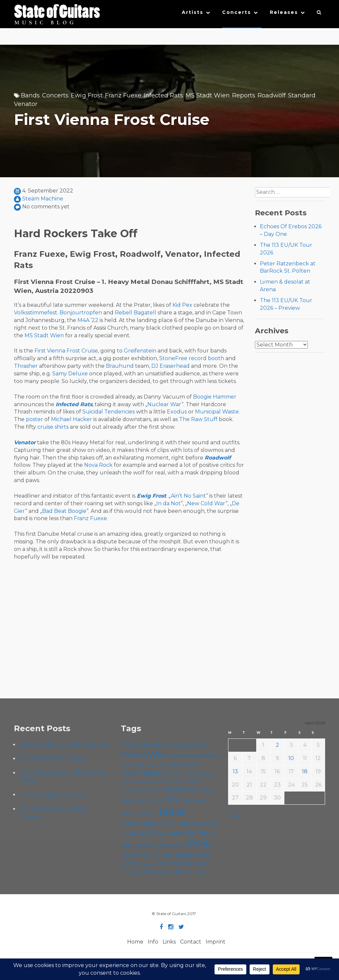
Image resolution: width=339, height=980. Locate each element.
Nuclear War (164, 404)
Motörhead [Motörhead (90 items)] (137, 823)
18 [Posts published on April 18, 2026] (305, 771)
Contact (191, 942)
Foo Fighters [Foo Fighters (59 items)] (189, 782)
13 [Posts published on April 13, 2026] (235, 771)
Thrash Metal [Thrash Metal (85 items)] (140, 872)
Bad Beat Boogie (64, 511)
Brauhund (120, 366)
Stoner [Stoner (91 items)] (165, 863)
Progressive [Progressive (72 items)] (136, 833)
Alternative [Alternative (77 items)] (155, 745)
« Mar (235, 816)
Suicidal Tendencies (109, 412)
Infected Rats (163, 95)
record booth (206, 358)
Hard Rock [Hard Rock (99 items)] (179, 790)
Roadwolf (272, 95)
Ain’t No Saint (188, 496)
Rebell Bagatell (136, 313)
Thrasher (26, 366)
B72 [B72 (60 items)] (176, 756)
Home (135, 942)
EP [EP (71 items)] (124, 781)
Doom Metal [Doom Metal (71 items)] (197, 774)
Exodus (177, 412)
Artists (193, 12)
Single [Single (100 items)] (130, 863)
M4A (83, 320)
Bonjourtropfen (81, 313)
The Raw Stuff (198, 419)
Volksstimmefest (36, 313)
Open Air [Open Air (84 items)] (192, 823)
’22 (95, 320)
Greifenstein (140, 351)
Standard (302, 95)
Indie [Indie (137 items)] (171, 799)
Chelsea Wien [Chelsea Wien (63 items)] (186, 765)
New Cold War (206, 503)
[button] (319, 14)
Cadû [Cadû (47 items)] (139, 765)
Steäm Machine (43, 199)
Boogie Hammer (215, 397)
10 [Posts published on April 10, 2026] (291, 758)
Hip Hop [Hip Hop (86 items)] (149, 800)
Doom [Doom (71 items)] (171, 774)
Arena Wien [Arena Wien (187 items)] (145, 755)
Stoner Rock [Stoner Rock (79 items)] (193, 863)
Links (169, 942)
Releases (284, 12)
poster (34, 419)
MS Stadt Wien (208, 95)
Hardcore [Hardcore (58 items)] (151, 790)
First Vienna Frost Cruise (66, 351)
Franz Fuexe (123, 95)
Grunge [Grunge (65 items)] (130, 790)
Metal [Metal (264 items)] (173, 812)
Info (153, 942)
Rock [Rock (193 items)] (200, 844)
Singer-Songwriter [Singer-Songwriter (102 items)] (182, 854)
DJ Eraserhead (170, 366)
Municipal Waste (217, 412)
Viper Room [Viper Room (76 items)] (176, 872)
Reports (244, 95)
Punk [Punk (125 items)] (206, 833)
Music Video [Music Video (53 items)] (166, 824)
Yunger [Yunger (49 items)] (200, 873)
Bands (30, 95)
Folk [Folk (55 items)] (169, 782)
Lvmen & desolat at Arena (53, 795)
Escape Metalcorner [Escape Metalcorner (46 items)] (146, 782)
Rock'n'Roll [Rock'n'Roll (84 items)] (136, 855)
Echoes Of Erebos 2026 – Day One (64, 745)
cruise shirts (53, 427)
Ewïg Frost (87, 95)
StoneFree (173, 358)
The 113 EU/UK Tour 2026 (52, 759)
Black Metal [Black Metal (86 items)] (199, 756)
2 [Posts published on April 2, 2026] (277, 745)
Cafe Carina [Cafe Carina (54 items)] (157, 765)
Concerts (237, 12)
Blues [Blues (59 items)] (127, 765)
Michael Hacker (72, 419)
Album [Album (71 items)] (130, 745)
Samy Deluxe (70, 374)
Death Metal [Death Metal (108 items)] (141, 773)
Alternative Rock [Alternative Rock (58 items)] (189, 745)
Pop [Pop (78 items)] (211, 823)
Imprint (216, 942)
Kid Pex (182, 305)
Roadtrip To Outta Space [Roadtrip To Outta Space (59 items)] (160, 845)
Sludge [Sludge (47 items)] (147, 864)
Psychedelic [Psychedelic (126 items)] (173, 833)
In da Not (169, 503)
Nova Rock (98, 465)
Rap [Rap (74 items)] (126, 845)
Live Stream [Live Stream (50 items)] (147, 814)
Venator (26, 104)
